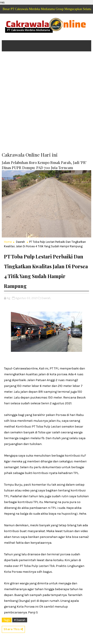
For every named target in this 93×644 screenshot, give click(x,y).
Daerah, (46, 298)
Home (8, 242)
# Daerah (20, 620)
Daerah (20, 242)
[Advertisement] (46, 105)
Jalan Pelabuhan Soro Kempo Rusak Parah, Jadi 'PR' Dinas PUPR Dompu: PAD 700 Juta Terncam (44, 165)
